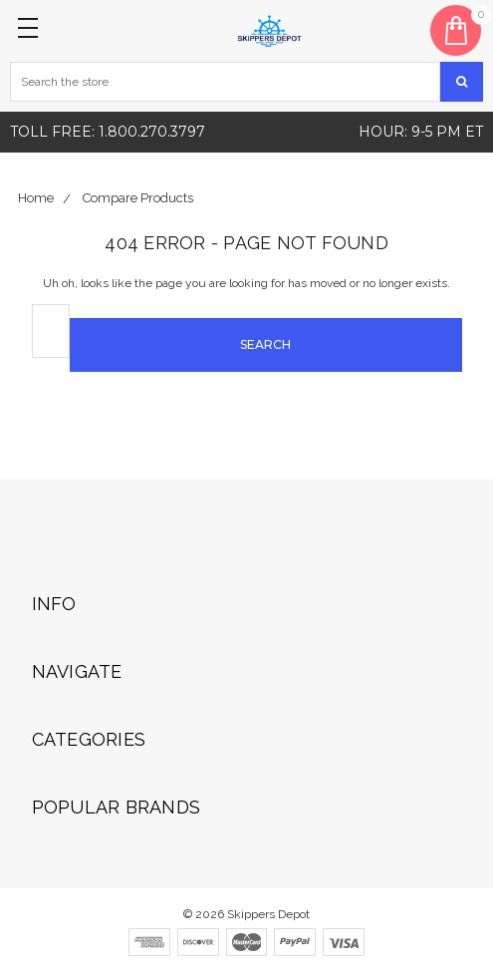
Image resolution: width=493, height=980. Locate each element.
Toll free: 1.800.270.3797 (108, 132)
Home (36, 198)
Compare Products (138, 198)
